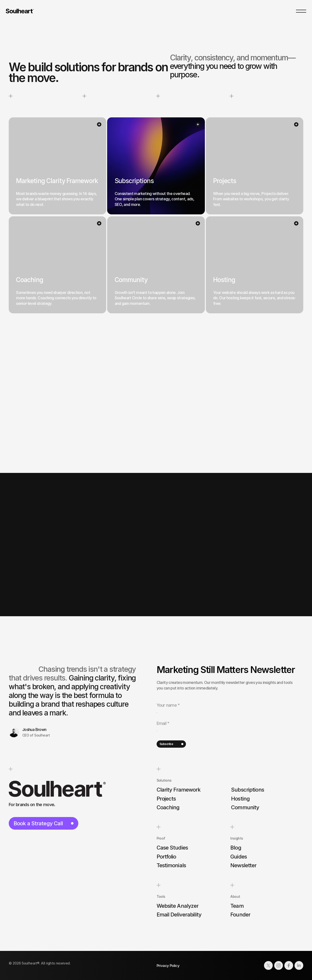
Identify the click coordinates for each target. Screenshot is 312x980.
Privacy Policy (168, 966)
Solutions (164, 780)
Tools (161, 896)
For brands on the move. (32, 805)
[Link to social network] (268, 965)
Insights (237, 838)
